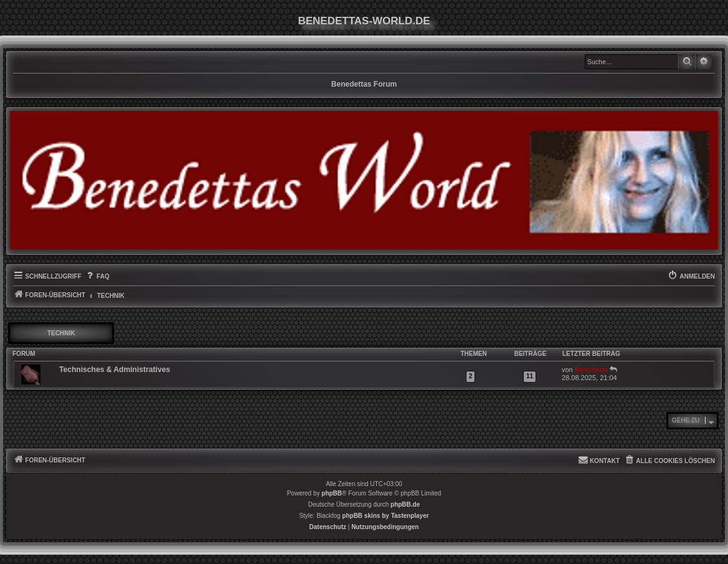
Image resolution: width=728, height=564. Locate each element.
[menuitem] (97, 277)
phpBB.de (405, 504)
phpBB (332, 493)
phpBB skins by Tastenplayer (385, 516)
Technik (61, 333)
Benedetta (591, 370)
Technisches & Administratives (115, 370)
